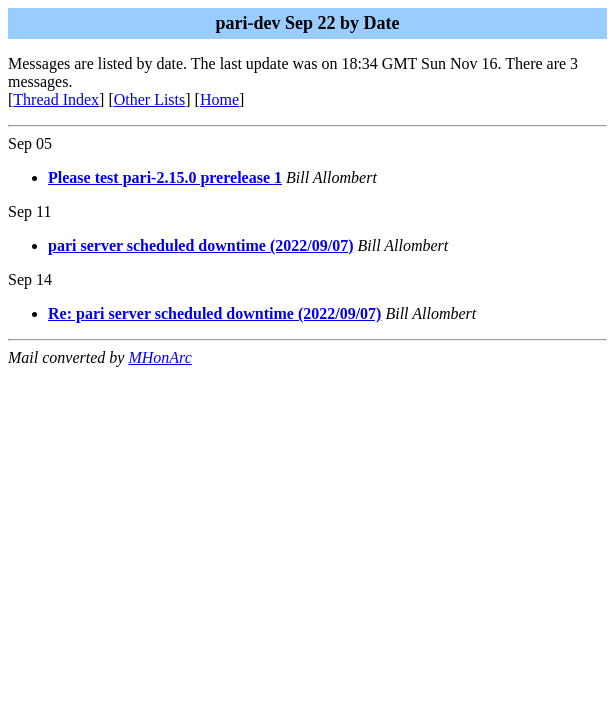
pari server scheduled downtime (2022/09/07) (200, 245)
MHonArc (159, 357)
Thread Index (56, 99)
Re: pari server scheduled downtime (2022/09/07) (214, 313)
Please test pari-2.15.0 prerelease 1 (165, 177)
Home (219, 99)
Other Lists (150, 99)
